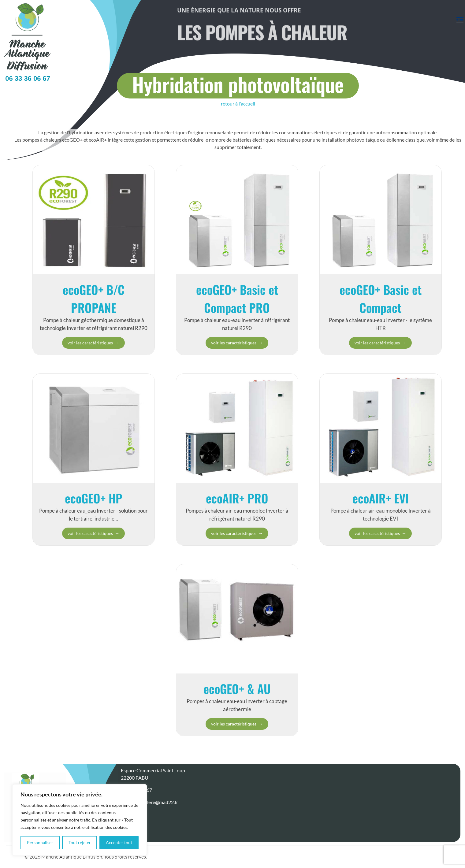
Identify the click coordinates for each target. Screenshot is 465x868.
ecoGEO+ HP (94, 498)
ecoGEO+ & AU (237, 688)
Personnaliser (40, 842)
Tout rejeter (80, 842)
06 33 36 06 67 (26, 78)
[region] (80, 820)
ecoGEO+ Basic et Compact (381, 298)
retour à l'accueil (238, 104)
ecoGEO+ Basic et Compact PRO (237, 298)
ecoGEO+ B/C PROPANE (94, 298)
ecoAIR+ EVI (381, 498)
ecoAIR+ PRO (237, 498)
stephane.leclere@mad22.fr (149, 802)
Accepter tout (119, 842)
